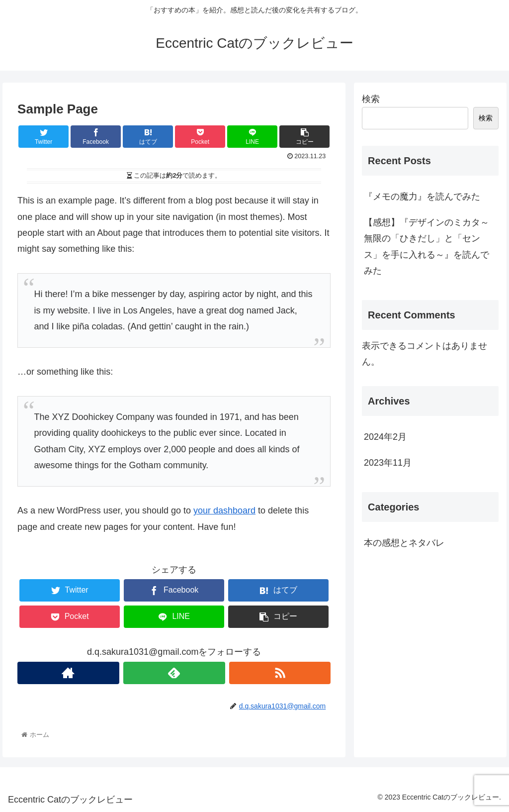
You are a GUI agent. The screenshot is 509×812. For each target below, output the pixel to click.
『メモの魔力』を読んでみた (422, 197)
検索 (371, 99)
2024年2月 (385, 437)
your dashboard (224, 510)
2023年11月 (388, 463)
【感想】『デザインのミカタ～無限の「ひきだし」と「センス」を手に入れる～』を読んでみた (426, 247)
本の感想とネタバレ (404, 543)
